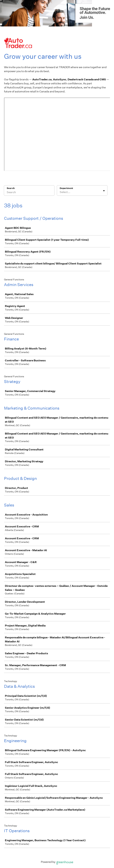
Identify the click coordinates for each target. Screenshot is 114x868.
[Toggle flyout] (104, 191)
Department (66, 188)
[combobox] (60, 192)
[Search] (29, 193)
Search (11, 188)
